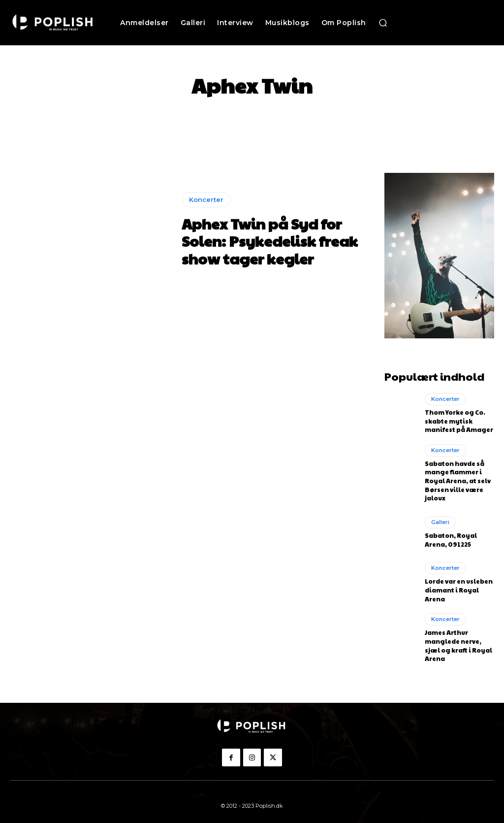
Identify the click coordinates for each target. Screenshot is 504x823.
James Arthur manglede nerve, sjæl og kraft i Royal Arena (458, 640)
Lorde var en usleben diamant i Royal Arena (459, 587)
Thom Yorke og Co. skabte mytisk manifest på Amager (459, 421)
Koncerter (206, 201)
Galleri (440, 519)
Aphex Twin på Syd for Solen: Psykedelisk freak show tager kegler (265, 241)
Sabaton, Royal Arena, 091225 (451, 537)
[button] (383, 23)
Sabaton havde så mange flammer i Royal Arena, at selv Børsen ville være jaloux (458, 478)
